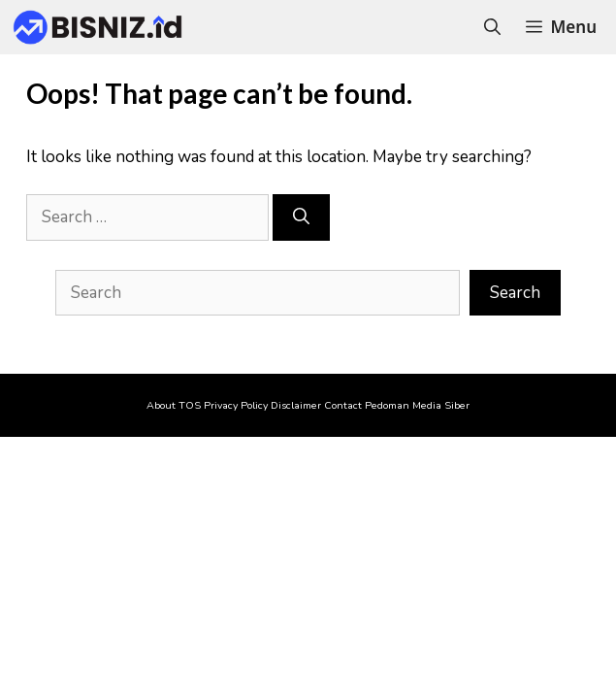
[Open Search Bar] (492, 27)
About (161, 405)
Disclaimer (296, 405)
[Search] (301, 217)
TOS (190, 405)
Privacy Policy (236, 405)
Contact (343, 405)
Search (515, 293)
